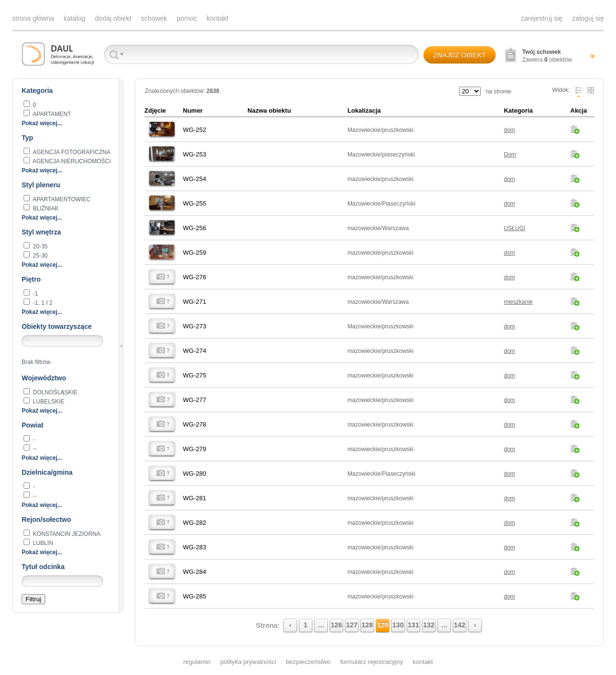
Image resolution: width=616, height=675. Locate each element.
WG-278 (194, 424)
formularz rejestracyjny (372, 662)
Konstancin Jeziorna (66, 534)
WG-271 (194, 302)
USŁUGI (515, 228)
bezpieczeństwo (308, 662)
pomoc (187, 18)
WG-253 (194, 154)
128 (367, 625)
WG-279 (194, 449)
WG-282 (194, 523)
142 (459, 625)
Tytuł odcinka (43, 567)
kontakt (217, 18)
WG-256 (194, 228)
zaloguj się (588, 18)
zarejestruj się (541, 18)
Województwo (44, 378)
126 (336, 625)
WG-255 (194, 203)
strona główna (33, 18)
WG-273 (194, 326)
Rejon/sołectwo (46, 519)
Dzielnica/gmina (47, 472)
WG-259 (194, 253)
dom (509, 130)
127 (352, 625)
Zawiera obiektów (547, 56)
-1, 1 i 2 (42, 303)
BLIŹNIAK (45, 208)
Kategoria (37, 91)
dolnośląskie (54, 392)
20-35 (39, 247)
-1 (35, 294)
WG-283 (194, 547)
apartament (51, 114)
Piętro (31, 279)
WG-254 (194, 179)
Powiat (32, 425)
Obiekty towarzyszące (57, 326)
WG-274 (194, 351)
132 (429, 625)
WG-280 (194, 474)
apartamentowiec (61, 199)
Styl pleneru (41, 185)
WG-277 (194, 400)
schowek (154, 18)
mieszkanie (518, 302)
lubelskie (48, 402)
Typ (27, 138)
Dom (510, 155)
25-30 (39, 256)
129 (382, 625)
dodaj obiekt (113, 18)
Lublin (42, 543)
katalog (74, 18)
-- (34, 449)
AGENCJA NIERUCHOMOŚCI (71, 161)
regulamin (197, 662)
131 (413, 625)
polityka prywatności (248, 662)
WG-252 (194, 130)
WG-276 (194, 277)
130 (398, 625)
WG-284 (194, 572)
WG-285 (194, 596)
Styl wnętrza (41, 232)
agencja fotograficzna (71, 152)
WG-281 (194, 498)
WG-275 (194, 375)
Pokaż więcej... (42, 123)
